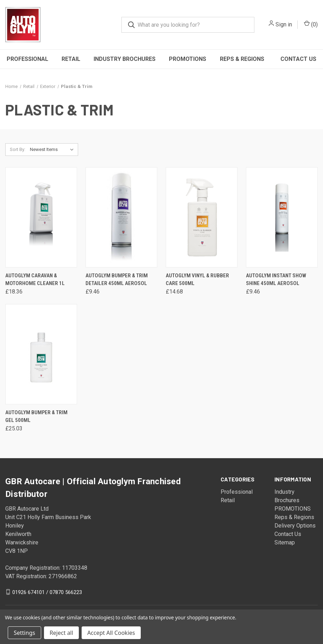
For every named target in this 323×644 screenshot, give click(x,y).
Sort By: (18, 149)
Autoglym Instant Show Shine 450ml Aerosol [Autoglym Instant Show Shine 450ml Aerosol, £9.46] (276, 280)
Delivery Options (295, 526)
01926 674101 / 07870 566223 (47, 592)
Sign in (284, 24)
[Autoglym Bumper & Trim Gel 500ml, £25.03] (41, 354)
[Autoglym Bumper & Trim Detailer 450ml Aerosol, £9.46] (121, 217)
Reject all (61, 633)
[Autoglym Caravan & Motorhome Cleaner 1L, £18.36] (41, 217)
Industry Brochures (125, 59)
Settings (24, 633)
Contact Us (298, 59)
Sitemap (285, 542)
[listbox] (53, 150)
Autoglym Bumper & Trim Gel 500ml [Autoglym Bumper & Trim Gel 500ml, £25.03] (36, 416)
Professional (27, 59)
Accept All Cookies (111, 633)
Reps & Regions (242, 59)
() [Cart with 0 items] (311, 24)
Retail (71, 59)
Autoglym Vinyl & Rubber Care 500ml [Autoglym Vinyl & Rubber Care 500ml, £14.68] (197, 280)
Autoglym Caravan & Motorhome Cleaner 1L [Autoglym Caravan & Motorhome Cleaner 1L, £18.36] (35, 280)
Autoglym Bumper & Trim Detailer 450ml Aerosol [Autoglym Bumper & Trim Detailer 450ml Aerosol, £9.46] (117, 280)
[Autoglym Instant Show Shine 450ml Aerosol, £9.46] (282, 217)
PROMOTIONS (188, 59)
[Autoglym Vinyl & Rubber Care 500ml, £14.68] (202, 217)
